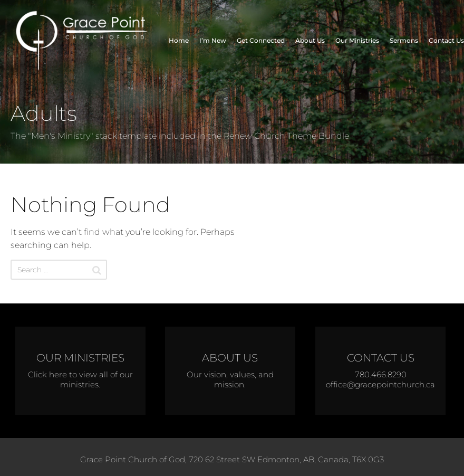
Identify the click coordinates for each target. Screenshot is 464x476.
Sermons (404, 40)
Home (179, 40)
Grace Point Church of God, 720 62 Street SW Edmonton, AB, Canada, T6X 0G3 (232, 459)
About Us (310, 40)
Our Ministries (357, 40)
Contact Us (446, 40)
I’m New (213, 40)
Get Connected (261, 40)
